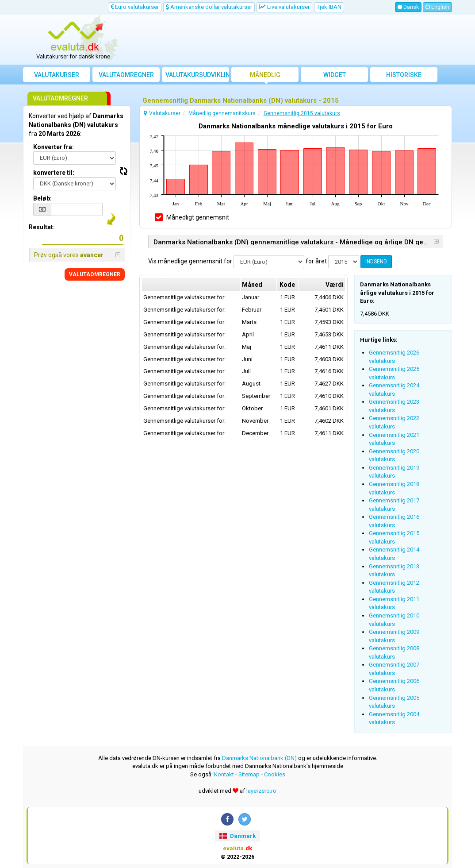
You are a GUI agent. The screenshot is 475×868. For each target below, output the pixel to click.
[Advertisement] (291, 40)
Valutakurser (57, 75)
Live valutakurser (284, 7)
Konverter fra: (54, 147)
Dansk (408, 7)
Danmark (237, 836)
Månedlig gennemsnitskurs (265, 77)
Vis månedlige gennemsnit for (190, 261)
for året (316, 261)
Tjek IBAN (329, 7)
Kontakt (224, 774)
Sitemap (249, 774)
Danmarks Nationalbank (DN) (259, 758)
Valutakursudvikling (197, 75)
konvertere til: (54, 173)
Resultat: (42, 227)
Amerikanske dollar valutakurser (209, 7)
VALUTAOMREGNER (95, 274)
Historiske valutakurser (404, 77)
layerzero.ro (261, 791)
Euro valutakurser (135, 7)
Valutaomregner (126, 75)
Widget (335, 75)
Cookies (275, 774)
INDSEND (376, 262)
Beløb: (42, 198)
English (437, 7)
